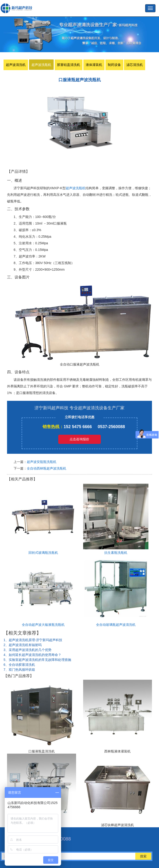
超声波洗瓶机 (18, 8)
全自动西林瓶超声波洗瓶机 (47, 468)
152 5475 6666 (78, 427)
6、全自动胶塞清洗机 (19, 665)
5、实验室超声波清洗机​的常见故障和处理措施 (37, 660)
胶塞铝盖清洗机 (69, 65)
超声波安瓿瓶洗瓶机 (42, 462)
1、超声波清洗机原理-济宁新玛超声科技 (33, 640)
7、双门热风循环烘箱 (19, 670)
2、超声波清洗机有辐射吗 (23, 645)
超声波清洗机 (16, 65)
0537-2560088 (111, 427)
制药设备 (114, 65)
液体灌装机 (94, 65)
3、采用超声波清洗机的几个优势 (27, 650)
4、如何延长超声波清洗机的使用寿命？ (32, 655)
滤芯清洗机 (135, 65)
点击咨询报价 (79, 439)
